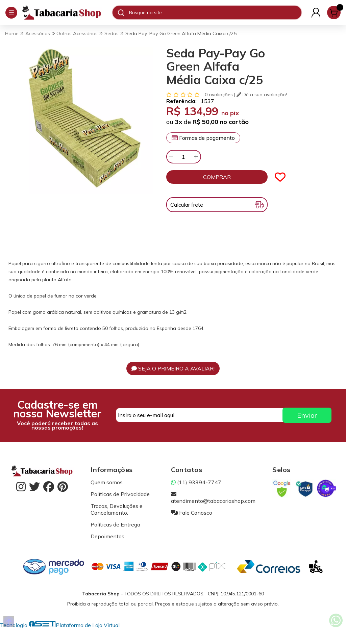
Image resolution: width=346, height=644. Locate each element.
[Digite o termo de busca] (215, 12)
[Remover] (171, 157)
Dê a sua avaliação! (262, 95)
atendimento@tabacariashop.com (213, 497)
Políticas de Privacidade (120, 494)
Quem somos (107, 482)
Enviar (307, 415)
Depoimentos (107, 536)
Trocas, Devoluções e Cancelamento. (117, 509)
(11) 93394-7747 (196, 482)
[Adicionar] (196, 157)
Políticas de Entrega (115, 524)
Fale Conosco (192, 513)
